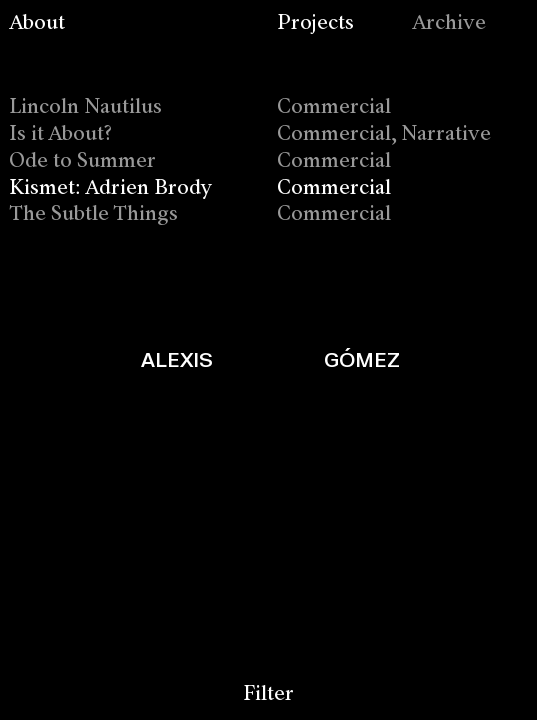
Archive (449, 24)
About (37, 24)
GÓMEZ (362, 359)
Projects (315, 24)
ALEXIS (177, 359)
